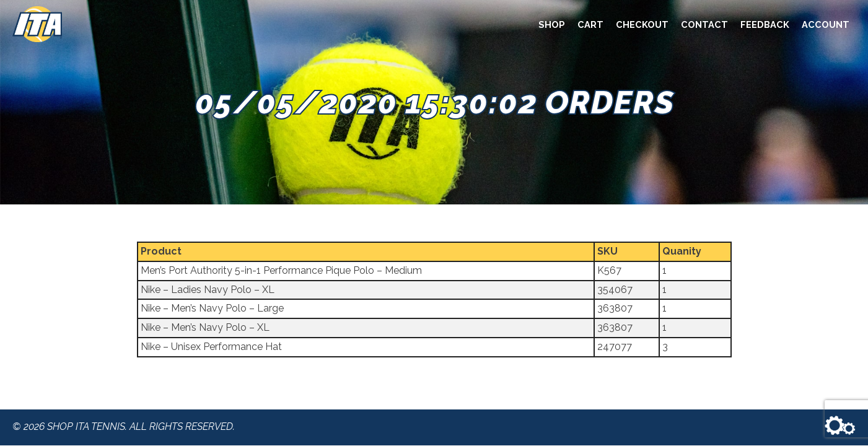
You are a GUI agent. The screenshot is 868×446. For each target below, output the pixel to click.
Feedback (765, 24)
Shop (552, 24)
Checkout (642, 24)
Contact (704, 24)
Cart (590, 24)
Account (826, 24)
